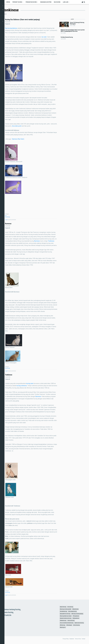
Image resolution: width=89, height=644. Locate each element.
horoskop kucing (74, 612)
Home (5, 14)
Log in (6, 220)
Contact (83, 640)
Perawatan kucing (31, 2)
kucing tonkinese (22, 386)
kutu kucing (76, 609)
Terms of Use (78, 640)
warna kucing (72, 621)
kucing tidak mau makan (66, 617)
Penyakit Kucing (17, 2)
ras (6, 215)
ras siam (44, 37)
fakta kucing (64, 621)
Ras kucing (57, 2)
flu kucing (74, 626)
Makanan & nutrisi (46, 2)
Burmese (37, 241)
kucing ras (71, 629)
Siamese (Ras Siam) (18, 139)
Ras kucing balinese (11, 28)
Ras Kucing (7, 217)
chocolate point (17, 126)
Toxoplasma (77, 617)
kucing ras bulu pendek (66, 609)
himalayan (81, 626)
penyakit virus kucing (66, 614)
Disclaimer (72, 640)
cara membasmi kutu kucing (67, 624)
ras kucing (71, 607)
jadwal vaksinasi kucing (66, 619)
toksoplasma (77, 619)
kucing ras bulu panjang (78, 614)
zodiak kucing (64, 612)
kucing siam (30, 383)
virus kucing (64, 629)
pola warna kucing (65, 626)
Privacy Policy (66, 640)
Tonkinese (51, 241)
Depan (8, 2)
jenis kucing (64, 607)
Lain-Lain (65, 2)
